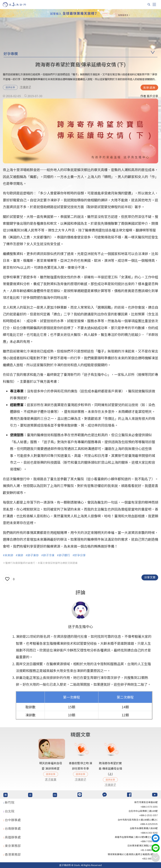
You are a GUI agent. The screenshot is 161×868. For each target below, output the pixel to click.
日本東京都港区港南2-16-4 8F (143, 845)
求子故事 (51, 779)
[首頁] (18, 5)
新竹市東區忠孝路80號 (146, 802)
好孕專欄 (11, 54)
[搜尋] (149, 4)
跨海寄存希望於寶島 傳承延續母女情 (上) (110, 768)
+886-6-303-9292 (149, 833)
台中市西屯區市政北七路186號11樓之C (138, 820)
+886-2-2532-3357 (148, 815)
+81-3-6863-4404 (149, 850)
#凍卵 (19, 555)
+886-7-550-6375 (149, 841)
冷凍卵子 (25, 87)
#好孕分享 (79, 555)
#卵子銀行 (63, 555)
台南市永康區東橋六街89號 (144, 828)
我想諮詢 (149, 87)
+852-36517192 (150, 858)
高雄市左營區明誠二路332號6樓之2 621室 (136, 837)
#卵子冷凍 (48, 555)
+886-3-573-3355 (149, 807)
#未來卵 (8, 555)
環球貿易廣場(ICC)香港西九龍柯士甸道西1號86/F (133, 854)
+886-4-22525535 (149, 824)
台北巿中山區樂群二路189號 (143, 811)
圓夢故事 (10, 87)
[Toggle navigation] (154, 4)
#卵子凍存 (32, 555)
